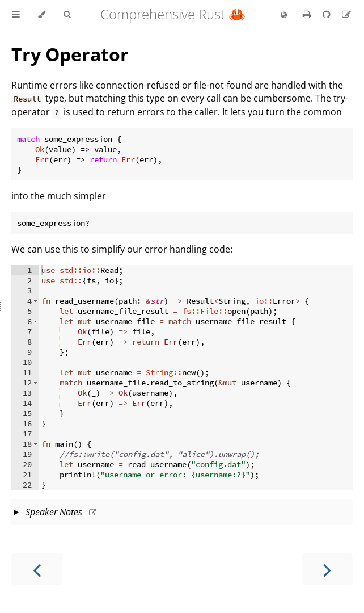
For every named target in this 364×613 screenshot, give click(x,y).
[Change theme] (42, 15)
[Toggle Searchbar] (67, 15)
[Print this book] (308, 14)
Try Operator (70, 54)
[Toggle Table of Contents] (16, 15)
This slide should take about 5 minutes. (182, 513)
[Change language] (284, 15)
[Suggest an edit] (346, 14)
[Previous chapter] (37, 569)
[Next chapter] (327, 569)
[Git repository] (328, 14)
